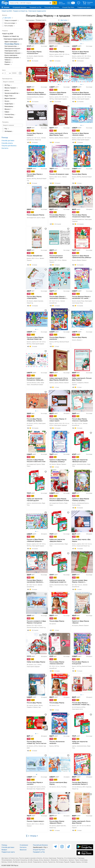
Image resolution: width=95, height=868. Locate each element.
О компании (24, 845)
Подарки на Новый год (20, 11)
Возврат (4, 850)
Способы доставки (8, 140)
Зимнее (12, 93)
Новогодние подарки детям (37, 11)
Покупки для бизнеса (9, 146)
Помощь (4, 845)
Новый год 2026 (7, 11)
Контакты (5, 148)
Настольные (12, 46)
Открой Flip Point (68, 7)
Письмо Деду (13, 44)
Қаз (69, 3)
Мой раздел (62, 4)
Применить (20, 73)
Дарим (11, 98)
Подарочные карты (84, 7)
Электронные (13, 48)
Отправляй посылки (19, 7)
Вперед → (34, 836)
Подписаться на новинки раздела (82, 16)
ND (8, 85)
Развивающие (13, 53)
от (6, 73)
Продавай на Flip (35, 7)
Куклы (11, 55)
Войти (61, 2)
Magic (9, 96)
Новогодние (12, 51)
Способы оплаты (7, 143)
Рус (73, 3)
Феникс (11, 88)
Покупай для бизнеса (52, 7)
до (14, 73)
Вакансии (23, 850)
